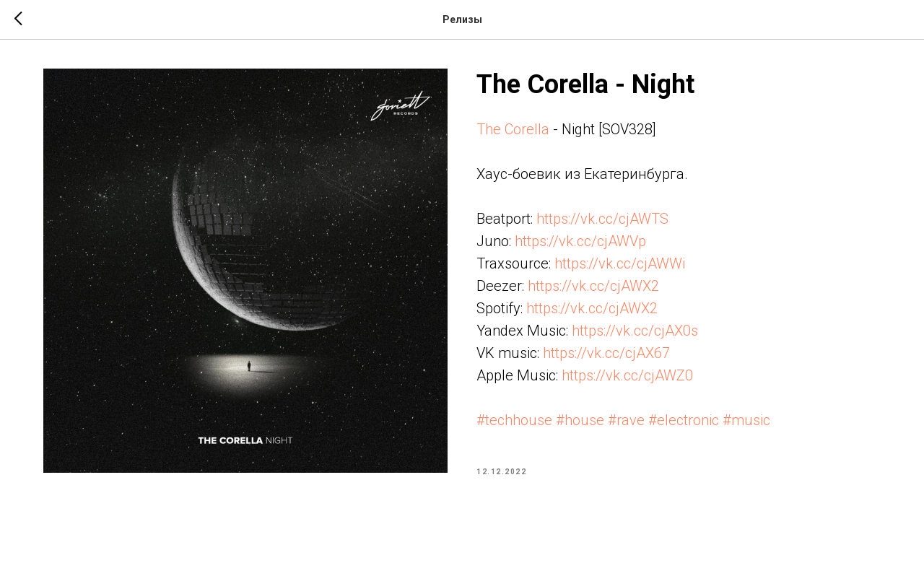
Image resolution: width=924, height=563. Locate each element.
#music (746, 420)
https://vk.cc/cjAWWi (620, 263)
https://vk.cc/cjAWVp (580, 241)
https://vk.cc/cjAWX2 (593, 286)
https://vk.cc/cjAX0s (635, 331)
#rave (626, 420)
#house (580, 420)
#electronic (684, 420)
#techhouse (514, 420)
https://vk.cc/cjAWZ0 (627, 375)
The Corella (513, 129)
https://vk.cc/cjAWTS (602, 219)
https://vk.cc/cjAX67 (606, 353)
